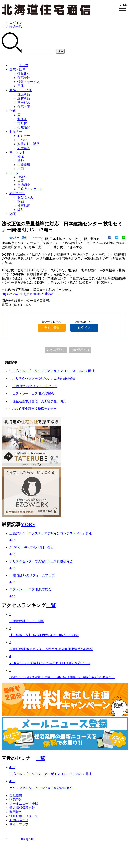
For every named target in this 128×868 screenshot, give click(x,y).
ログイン (16, 23)
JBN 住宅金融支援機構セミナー (35, 409)
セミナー (16, 132)
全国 (21, 169)
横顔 (21, 201)
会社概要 (16, 795)
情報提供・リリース (24, 816)
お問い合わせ (19, 820)
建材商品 (24, 98)
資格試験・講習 (28, 144)
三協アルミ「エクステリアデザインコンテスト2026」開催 (54, 371)
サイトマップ (19, 824)
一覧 (51, 605)
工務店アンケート (30, 189)
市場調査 (24, 185)
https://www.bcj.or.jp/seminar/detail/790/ (27, 294)
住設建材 (24, 74)
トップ (19, 65)
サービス (24, 103)
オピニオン (17, 193)
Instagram (22, 839)
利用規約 (16, 812)
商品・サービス (21, 90)
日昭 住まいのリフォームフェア (35, 386)
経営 (21, 210)
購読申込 (16, 27)
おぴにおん (25, 197)
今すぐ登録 (52, 327)
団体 (21, 86)
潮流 (21, 156)
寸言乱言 (24, 206)
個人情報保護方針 (22, 808)
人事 (21, 181)
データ (14, 173)
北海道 (22, 119)
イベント (24, 140)
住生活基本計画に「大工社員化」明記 (39, 401)
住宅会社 (24, 78)
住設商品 (24, 94)
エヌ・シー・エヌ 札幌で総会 (33, 394)
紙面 (13, 214)
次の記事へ (57, 350)
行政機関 (24, 127)
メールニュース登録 (24, 804)
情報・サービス (28, 82)
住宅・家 (24, 107)
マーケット (17, 152)
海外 (21, 161)
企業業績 (24, 165)
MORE (28, 524)
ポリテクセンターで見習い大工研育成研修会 (44, 379)
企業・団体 (17, 69)
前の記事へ (79, 350)
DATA (21, 177)
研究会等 (24, 148)
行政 (13, 111)
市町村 (22, 123)
